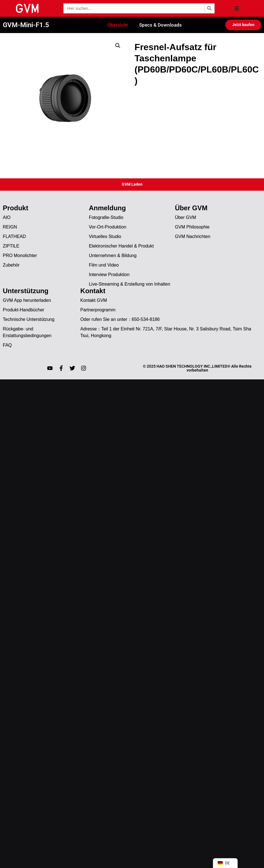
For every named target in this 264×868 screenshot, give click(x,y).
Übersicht (118, 25)
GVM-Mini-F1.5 (26, 25)
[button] (237, 8)
